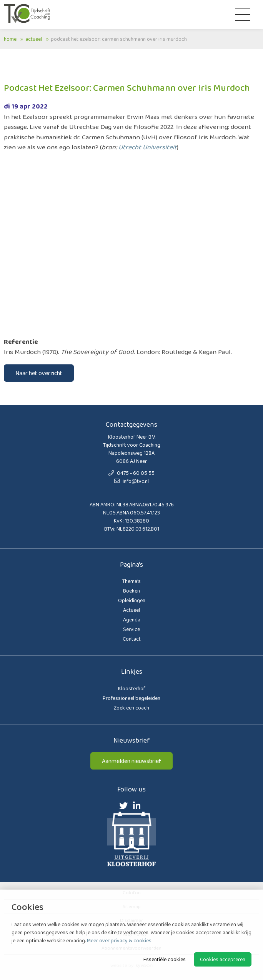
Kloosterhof (132, 688)
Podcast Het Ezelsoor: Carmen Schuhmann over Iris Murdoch (119, 39)
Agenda (132, 619)
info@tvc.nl (131, 481)
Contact (132, 639)
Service (131, 629)
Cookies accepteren (223, 959)
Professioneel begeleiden (131, 698)
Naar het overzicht (39, 373)
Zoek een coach (131, 708)
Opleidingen (132, 600)
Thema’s (131, 581)
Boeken (131, 591)
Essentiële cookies (165, 959)
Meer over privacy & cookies (119, 940)
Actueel (34, 39)
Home (10, 39)
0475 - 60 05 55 (131, 473)
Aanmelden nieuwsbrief (131, 761)
